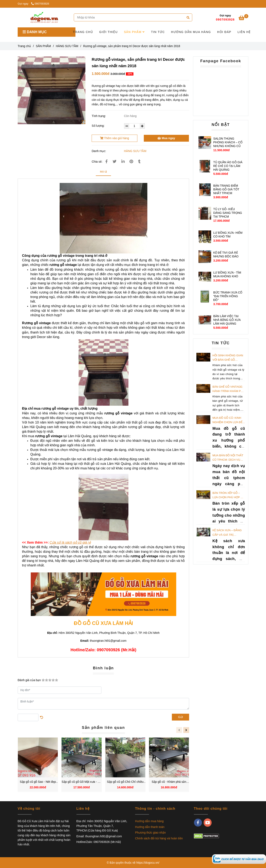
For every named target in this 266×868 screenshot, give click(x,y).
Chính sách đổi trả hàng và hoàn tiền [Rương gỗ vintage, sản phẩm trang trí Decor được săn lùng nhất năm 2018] (159, 838)
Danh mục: (99, 151)
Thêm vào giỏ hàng (115, 138)
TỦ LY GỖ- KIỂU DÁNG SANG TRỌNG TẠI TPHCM (228, 213)
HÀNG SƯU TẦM (135, 151)
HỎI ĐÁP (224, 32)
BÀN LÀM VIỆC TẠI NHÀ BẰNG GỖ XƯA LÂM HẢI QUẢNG (227, 320)
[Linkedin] (123, 162)
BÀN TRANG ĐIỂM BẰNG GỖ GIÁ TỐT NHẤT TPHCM (226, 189)
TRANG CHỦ (83, 32)
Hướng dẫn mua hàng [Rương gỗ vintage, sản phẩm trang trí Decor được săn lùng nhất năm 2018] (149, 821)
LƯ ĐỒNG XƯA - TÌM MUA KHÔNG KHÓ (227, 274)
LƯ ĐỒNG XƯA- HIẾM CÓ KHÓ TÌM (228, 235)
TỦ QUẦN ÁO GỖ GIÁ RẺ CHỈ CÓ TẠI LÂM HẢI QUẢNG (228, 166)
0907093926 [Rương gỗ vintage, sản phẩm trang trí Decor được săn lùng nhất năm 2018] (40, 4)
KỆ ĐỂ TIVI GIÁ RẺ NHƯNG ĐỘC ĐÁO (226, 254)
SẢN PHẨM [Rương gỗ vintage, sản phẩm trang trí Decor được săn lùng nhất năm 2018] (43, 46)
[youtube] (208, 823)
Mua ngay (166, 138)
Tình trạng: (99, 116)
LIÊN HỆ (244, 32)
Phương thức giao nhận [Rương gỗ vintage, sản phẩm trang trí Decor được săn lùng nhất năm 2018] (150, 833)
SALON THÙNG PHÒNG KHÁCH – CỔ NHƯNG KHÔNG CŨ (228, 142)
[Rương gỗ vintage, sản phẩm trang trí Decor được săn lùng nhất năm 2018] (239, 859)
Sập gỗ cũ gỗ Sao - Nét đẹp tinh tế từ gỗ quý (38, 782)
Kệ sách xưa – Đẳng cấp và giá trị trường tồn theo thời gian (227, 533)
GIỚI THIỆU (108, 32)
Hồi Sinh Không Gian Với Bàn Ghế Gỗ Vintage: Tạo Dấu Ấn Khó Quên (228, 358)
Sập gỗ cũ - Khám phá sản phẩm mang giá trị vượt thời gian (169, 782)
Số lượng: (99, 126)
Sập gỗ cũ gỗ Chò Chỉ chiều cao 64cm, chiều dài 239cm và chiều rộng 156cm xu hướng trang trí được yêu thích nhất (125, 782)
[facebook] (198, 823)
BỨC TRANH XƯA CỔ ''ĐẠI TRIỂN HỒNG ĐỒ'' (228, 296)
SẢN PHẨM (134, 32)
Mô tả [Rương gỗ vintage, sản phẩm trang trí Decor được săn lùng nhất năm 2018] (103, 172)
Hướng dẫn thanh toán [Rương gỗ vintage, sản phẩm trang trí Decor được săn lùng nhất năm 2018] (150, 827)
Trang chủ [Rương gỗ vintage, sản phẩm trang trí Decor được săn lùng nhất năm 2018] (24, 46)
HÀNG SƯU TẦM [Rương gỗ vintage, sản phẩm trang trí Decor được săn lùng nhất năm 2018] (67, 46)
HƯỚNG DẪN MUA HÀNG (191, 32)
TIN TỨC (158, 32)
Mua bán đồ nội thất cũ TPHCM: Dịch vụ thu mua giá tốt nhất (229, 458)
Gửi (180, 717)
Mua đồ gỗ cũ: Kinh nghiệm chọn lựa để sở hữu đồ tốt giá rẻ (228, 420)
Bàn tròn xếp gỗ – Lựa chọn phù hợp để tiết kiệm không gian (228, 495)
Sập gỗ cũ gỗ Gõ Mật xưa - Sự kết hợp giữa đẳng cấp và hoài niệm (82, 782)
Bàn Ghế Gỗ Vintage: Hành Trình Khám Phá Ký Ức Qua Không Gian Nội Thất (228, 389)
